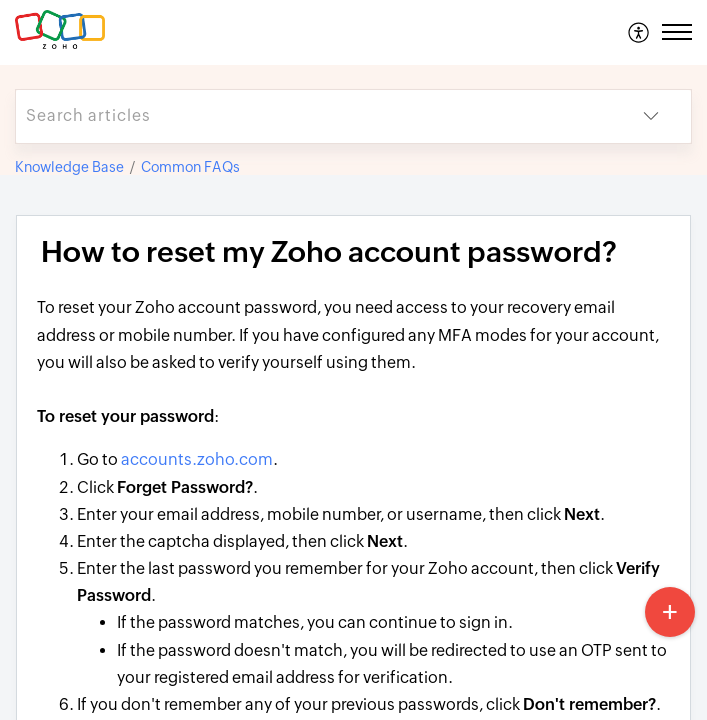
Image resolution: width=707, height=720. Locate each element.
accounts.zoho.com (197, 459)
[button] (639, 32)
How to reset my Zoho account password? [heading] (329, 252)
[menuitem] (639, 32)
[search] (313, 116)
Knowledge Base (69, 167)
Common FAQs (190, 167)
